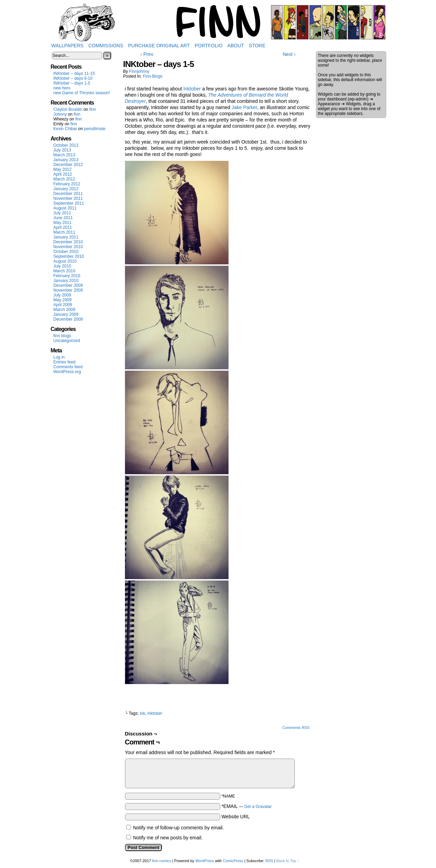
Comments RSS (296, 728)
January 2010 (66, 281)
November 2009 (68, 290)
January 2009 (66, 314)
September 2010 (69, 256)
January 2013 (66, 160)
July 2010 (62, 266)
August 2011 (65, 208)
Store (257, 46)
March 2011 (64, 232)
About (236, 46)
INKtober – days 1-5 (72, 83)
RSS (269, 861)
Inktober (192, 89)
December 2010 (68, 242)
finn (93, 109)
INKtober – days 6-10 (73, 78)
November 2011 (68, 198)
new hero (62, 88)
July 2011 (62, 213)
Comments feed (68, 367)
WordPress (205, 861)
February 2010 (67, 276)
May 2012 (63, 169)
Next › (289, 54)
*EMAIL (246, 806)
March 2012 (64, 179)
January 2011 (66, 237)
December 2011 (68, 194)
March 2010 (64, 271)
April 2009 (63, 305)
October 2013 (66, 145)
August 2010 (65, 261)
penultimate (95, 129)
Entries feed (65, 362)
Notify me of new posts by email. (168, 838)
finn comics (161, 861)
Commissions (106, 46)
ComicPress (233, 861)
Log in (59, 357)
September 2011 (69, 203)
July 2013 (62, 150)
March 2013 (64, 155)
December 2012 (68, 165)
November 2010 (68, 247)
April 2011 (63, 227)
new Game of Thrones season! (82, 93)
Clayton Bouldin (68, 109)
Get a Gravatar (258, 807)
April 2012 (63, 174)
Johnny (60, 114)
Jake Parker (244, 107)
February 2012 (67, 184)
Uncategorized (67, 341)
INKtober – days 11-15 (74, 74)
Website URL (235, 817)
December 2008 (68, 319)
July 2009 (62, 295)
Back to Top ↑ (288, 861)
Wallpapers (67, 46)
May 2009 (63, 300)
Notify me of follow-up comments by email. (178, 828)
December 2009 (68, 285)
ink (142, 713)
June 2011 (63, 218)
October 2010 (66, 252)
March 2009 (64, 310)
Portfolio (209, 46)
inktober (155, 713)
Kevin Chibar (65, 129)
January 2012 (66, 189)
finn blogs (62, 336)
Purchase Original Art (159, 46)
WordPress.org (67, 372)
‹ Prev (147, 54)
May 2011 (63, 223)
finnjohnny (139, 71)
